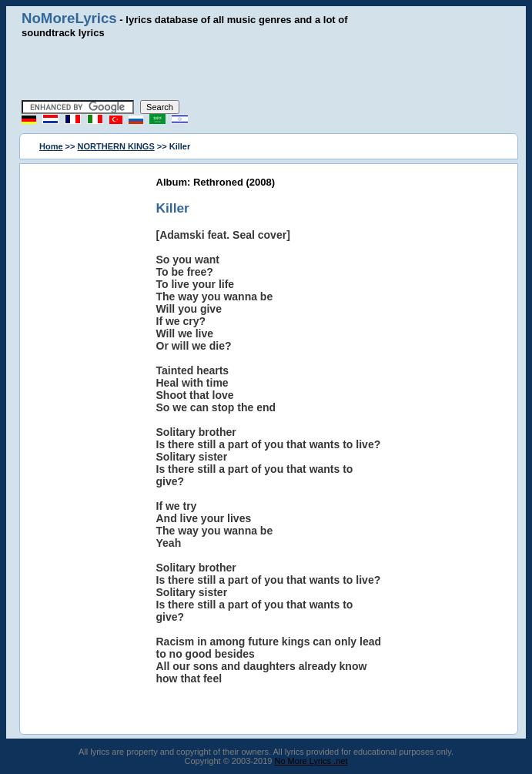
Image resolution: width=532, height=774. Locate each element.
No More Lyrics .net (311, 761)
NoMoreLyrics (69, 18)
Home (51, 146)
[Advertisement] (266, 69)
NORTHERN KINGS (116, 146)
